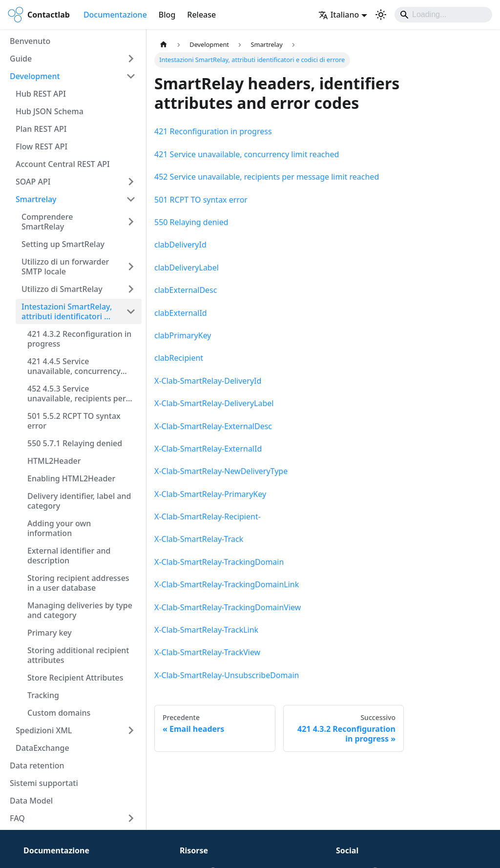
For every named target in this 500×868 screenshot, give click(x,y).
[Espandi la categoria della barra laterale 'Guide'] (131, 59)
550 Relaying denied (191, 222)
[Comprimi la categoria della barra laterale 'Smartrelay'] (131, 199)
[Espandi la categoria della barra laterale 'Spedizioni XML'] (131, 730)
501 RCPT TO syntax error (201, 200)
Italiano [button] (339, 15)
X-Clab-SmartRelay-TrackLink (206, 630)
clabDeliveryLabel (187, 268)
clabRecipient (179, 358)
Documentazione (115, 15)
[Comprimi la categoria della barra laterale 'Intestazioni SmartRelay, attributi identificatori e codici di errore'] (131, 311)
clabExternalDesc (186, 290)
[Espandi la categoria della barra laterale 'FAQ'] (131, 818)
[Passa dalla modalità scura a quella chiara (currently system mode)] (381, 15)
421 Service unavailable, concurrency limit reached (247, 154)
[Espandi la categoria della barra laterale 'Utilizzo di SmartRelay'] (131, 289)
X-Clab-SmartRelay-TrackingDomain (219, 562)
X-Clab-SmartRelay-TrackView (207, 652)
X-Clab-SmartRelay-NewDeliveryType (221, 471)
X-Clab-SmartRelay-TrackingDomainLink (227, 584)
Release (201, 15)
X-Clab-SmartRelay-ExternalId (208, 449)
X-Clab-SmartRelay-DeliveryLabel (214, 403)
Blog (167, 15)
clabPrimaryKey (183, 335)
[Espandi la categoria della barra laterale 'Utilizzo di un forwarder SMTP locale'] (131, 267)
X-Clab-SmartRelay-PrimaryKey (210, 494)
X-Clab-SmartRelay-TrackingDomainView (228, 607)
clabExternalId (181, 313)
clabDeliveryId (180, 245)
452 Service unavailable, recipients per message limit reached (267, 177)
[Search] (443, 15)
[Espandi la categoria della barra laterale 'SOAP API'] (131, 182)
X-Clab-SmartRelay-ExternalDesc (213, 426)
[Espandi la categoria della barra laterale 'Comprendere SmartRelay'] (131, 222)
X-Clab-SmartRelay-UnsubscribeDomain (227, 675)
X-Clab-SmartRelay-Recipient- (208, 517)
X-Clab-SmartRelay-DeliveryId (208, 381)
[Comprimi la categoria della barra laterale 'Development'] (131, 76)
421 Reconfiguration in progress (213, 131)
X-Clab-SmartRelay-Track (199, 539)
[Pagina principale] (164, 45)
